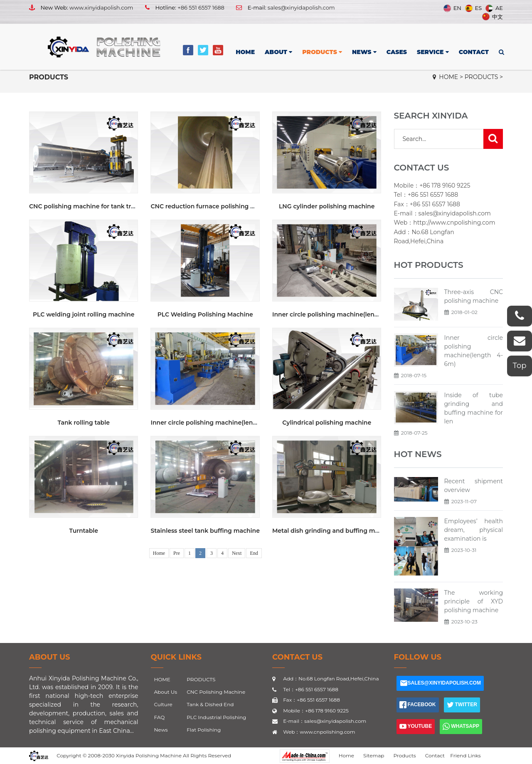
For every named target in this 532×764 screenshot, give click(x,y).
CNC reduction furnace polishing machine (213, 206)
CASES (397, 52)
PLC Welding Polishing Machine (205, 314)
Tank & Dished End (210, 704)
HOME (245, 52)
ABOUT (278, 52)
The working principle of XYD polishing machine (474, 601)
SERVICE (433, 52)
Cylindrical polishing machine (327, 423)
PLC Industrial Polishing (216, 717)
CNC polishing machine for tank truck (86, 206)
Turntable (84, 531)
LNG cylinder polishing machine (327, 206)
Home (159, 553)
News (161, 730)
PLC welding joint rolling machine (84, 314)
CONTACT (474, 52)
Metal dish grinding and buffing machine (334, 531)
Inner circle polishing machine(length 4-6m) (217, 423)
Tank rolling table (84, 423)
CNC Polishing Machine (216, 692)
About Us (50, 657)
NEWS (364, 52)
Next (237, 553)
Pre (177, 553)
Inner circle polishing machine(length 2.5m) (338, 314)
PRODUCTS (322, 52)
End (254, 553)
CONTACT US (297, 657)
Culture (163, 704)
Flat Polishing (204, 730)
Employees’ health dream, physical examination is (474, 530)
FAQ (160, 717)
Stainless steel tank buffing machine (205, 531)
